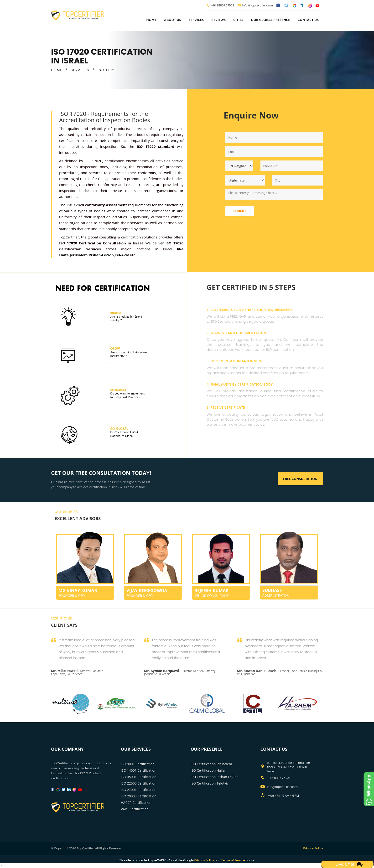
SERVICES (80, 70)
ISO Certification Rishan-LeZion (215, 777)
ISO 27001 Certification (139, 790)
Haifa (64, 255)
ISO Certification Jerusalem (211, 764)
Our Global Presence (270, 20)
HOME (57, 70)
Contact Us (308, 20)
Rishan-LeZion (101, 255)
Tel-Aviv (122, 255)
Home (151, 20)
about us (173, 20)
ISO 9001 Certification (138, 764)
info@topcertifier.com (255, 5)
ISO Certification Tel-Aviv (210, 783)
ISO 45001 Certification (139, 777)
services (196, 20)
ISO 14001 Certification (139, 770)
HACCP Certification (136, 803)
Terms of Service (233, 860)
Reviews (218, 20)
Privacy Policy (313, 848)
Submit (240, 211)
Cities (238, 20)
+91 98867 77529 (223, 5)
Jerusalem (79, 255)
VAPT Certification (135, 809)
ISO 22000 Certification (139, 783)
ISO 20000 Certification (139, 796)
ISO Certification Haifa (208, 770)
